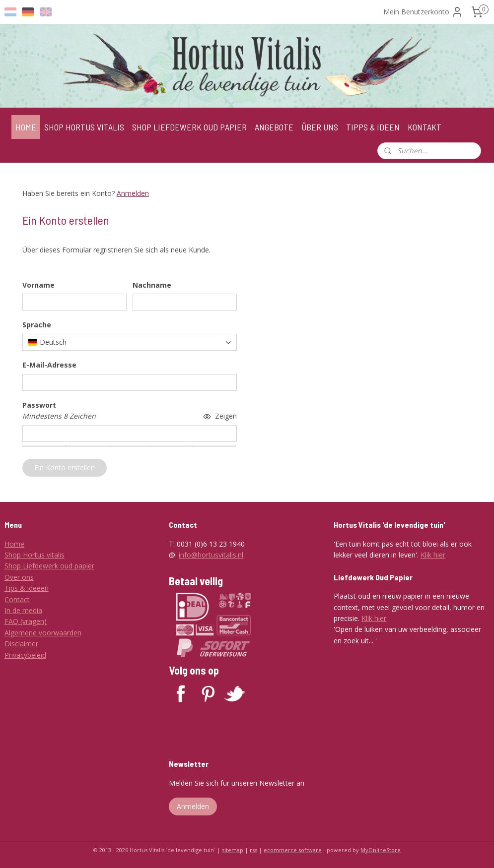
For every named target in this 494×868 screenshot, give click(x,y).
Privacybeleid (25, 655)
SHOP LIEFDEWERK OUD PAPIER (189, 127)
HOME (26, 127)
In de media (23, 610)
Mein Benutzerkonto (423, 12)
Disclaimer (21, 644)
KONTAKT (424, 127)
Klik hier (433, 555)
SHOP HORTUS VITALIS (84, 127)
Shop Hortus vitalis (35, 555)
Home (14, 544)
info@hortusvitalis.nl (211, 555)
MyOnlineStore (381, 850)
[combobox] (130, 342)
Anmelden (133, 193)
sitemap (233, 850)
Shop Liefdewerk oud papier (49, 566)
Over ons (19, 577)
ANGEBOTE (274, 127)
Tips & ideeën (27, 588)
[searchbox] (130, 342)
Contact (17, 599)
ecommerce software (293, 850)
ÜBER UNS (320, 127)
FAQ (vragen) (26, 621)
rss (253, 850)
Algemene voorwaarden (43, 633)
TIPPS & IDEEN (373, 127)
